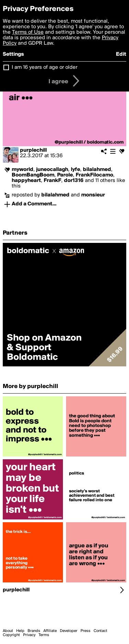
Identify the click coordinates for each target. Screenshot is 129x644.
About (8, 631)
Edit (121, 54)
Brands (34, 631)
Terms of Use (28, 32)
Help (20, 631)
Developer (69, 631)
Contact (100, 631)
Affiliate (50, 631)
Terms (44, 635)
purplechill (33, 150)
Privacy (29, 635)
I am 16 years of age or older (45, 67)
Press (85, 631)
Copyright (11, 635)
